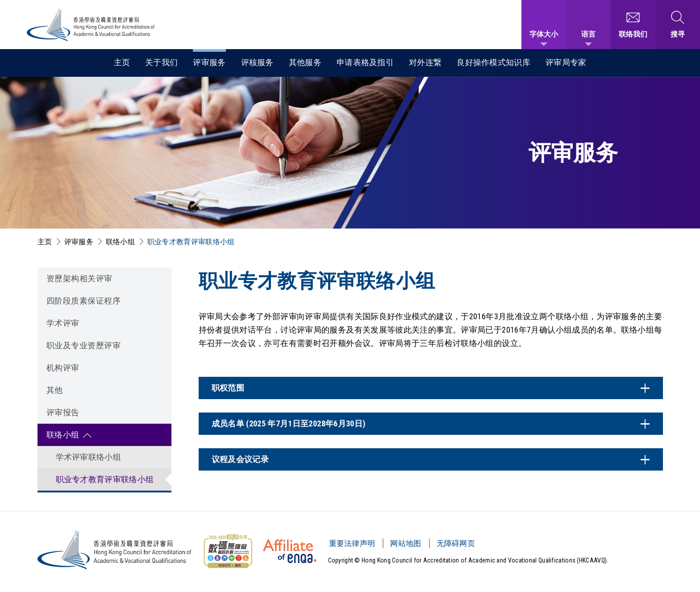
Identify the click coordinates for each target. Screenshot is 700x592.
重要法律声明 (352, 543)
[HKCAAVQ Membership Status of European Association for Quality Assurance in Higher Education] (290, 551)
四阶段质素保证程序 (84, 301)
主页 (122, 62)
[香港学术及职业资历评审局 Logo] (91, 25)
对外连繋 (425, 62)
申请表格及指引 (365, 62)
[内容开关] (431, 388)
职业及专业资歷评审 (84, 345)
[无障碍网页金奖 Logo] (228, 551)
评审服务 (209, 62)
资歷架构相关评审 (79, 278)
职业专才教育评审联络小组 (191, 242)
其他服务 (305, 62)
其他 (55, 390)
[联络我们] (633, 25)
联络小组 (120, 242)
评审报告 (63, 412)
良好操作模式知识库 (494, 62)
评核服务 (257, 62)
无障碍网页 (456, 543)
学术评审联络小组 (88, 457)
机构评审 (63, 368)
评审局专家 (566, 62)
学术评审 (63, 323)
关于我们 (161, 62)
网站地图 (406, 543)
